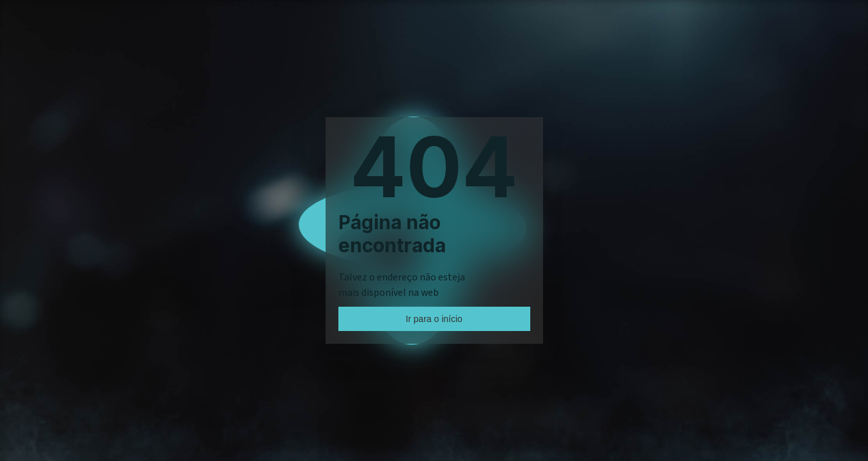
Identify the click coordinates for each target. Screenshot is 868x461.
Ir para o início (434, 319)
